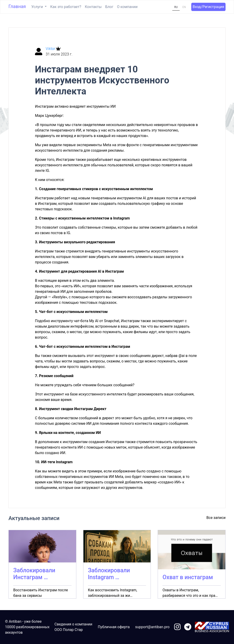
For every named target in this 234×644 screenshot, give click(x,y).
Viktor (51, 49)
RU (176, 7)
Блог (109, 7)
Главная (17, 6)
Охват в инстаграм (188, 577)
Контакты (93, 7)
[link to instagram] (177, 627)
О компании (127, 7)
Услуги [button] (38, 7)
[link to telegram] (188, 627)
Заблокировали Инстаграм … (34, 574)
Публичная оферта (114, 627)
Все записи (216, 518)
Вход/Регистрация (208, 7)
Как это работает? (66, 7)
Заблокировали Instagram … (109, 574)
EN (184, 7)
